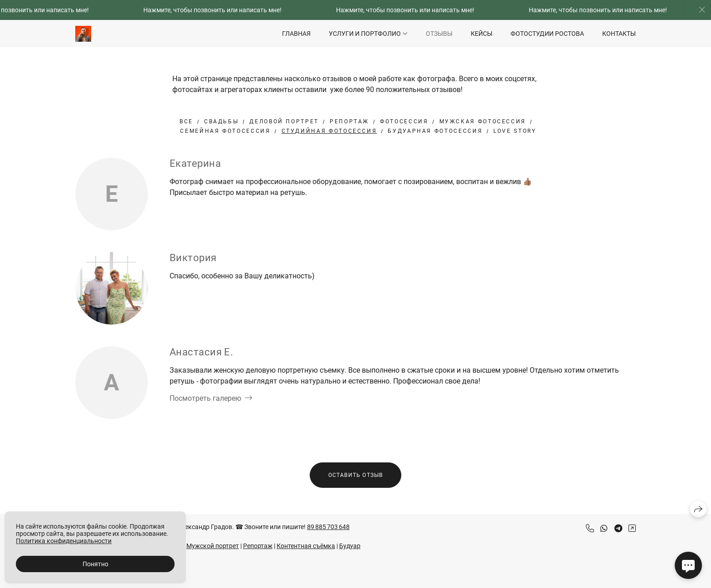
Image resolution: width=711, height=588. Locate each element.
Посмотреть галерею (205, 398)
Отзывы (439, 34)
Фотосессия (404, 121)
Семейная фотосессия (225, 131)
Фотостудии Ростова (547, 34)
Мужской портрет (213, 546)
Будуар (350, 546)
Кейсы (482, 34)
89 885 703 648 (328, 527)
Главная (296, 34)
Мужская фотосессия (483, 121)
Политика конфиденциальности (64, 541)
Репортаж (349, 121)
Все (186, 121)
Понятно (95, 564)
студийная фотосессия (329, 131)
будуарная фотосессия (435, 131)
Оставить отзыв (356, 475)
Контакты (619, 34)
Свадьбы (221, 121)
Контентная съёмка (306, 546)
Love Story (515, 131)
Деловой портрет (284, 121)
